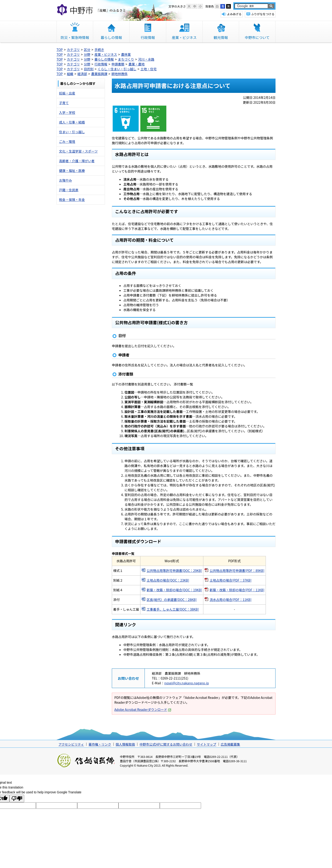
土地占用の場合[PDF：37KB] (230, 580)
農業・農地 (136, 64)
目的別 (89, 69)
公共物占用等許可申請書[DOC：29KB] (174, 571)
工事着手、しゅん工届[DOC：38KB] (173, 609)
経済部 (82, 74)
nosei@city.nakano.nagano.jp (187, 683)
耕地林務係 (119, 74)
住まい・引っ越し (72, 132)
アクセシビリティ (71, 744)
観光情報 (221, 37)
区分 (87, 50)
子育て (64, 103)
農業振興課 (99, 74)
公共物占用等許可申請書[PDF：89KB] (237, 571)
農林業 (126, 54)
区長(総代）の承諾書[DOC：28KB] (172, 600)
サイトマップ (207, 744)
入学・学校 (67, 112)
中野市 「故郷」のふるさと (92, 10)
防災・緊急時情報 (75, 37)
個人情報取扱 (125, 744)
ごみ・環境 (67, 141)
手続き (99, 50)
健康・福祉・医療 (72, 171)
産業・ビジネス (184, 37)
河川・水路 (146, 59)
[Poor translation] (17, 799)
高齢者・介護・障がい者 (77, 161)
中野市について (257, 37)
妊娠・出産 (67, 93)
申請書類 (118, 64)
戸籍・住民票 (69, 190)
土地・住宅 (148, 69)
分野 (87, 54)
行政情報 (148, 37)
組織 (70, 74)
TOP (60, 50)
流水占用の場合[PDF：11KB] (230, 600)
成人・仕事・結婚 (72, 122)
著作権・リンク (100, 744)
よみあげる (234, 14)
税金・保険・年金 (72, 200)
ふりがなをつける (263, 14)
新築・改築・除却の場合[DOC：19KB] (174, 590)
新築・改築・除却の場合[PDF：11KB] (237, 590)
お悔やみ (65, 180)
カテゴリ (73, 50)
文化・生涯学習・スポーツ (78, 151)
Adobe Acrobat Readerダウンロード (143, 709)
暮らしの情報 (111, 37)
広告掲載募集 (230, 744)
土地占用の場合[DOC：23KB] (168, 580)
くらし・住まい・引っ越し (117, 69)
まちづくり (126, 59)
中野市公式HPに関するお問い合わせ (166, 744)
